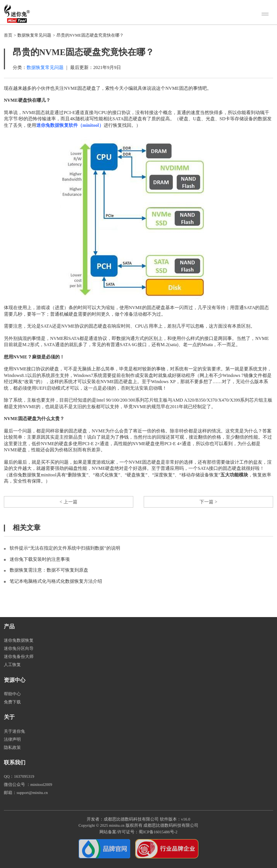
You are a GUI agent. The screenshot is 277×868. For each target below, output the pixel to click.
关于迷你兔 (14, 731)
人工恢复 (12, 665)
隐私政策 (12, 748)
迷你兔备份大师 (19, 657)
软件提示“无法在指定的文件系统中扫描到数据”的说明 (65, 548)
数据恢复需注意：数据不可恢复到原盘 (49, 570)
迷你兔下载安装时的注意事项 (40, 559)
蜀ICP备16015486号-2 (158, 832)
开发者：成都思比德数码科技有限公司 (123, 819)
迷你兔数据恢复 (19, 640)
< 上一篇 (69, 502)
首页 (8, 35)
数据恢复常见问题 (34, 35)
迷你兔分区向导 (19, 648)
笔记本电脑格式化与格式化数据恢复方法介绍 (56, 581)
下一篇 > (208, 502)
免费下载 (12, 702)
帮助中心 (12, 694)
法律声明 (12, 739)
